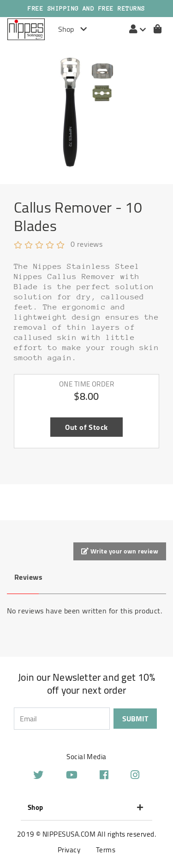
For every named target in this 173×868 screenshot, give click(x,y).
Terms (106, 850)
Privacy (69, 850)
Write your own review (120, 551)
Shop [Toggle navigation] (72, 29)
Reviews (27, 577)
